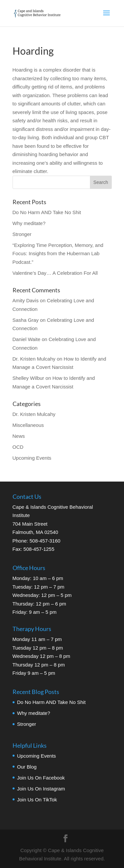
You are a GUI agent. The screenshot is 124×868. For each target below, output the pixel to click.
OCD (18, 447)
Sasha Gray (26, 320)
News (19, 436)
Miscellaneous (28, 425)
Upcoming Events (32, 458)
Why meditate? (29, 223)
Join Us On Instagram (41, 789)
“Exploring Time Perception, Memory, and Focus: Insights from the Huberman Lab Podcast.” (58, 254)
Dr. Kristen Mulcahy (34, 414)
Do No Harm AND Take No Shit (47, 212)
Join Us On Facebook (41, 778)
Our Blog (27, 767)
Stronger (22, 234)
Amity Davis (26, 300)
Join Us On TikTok (37, 800)
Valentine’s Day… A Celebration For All (55, 273)
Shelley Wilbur (28, 378)
